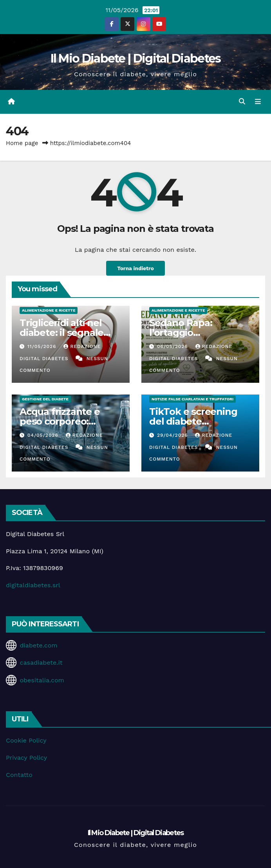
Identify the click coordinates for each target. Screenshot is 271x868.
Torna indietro (135, 268)
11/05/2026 (43, 346)
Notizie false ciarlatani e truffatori (192, 399)
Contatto (19, 775)
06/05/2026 (173, 346)
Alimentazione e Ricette (49, 310)
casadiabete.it (41, 663)
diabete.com (38, 645)
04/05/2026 (44, 435)
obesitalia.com (42, 680)
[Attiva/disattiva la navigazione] (258, 102)
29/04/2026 (173, 435)
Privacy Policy (26, 758)
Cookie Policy (26, 740)
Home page (22, 143)
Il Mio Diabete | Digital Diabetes (136, 58)
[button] (242, 101)
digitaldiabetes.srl (33, 585)
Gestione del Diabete (45, 399)
